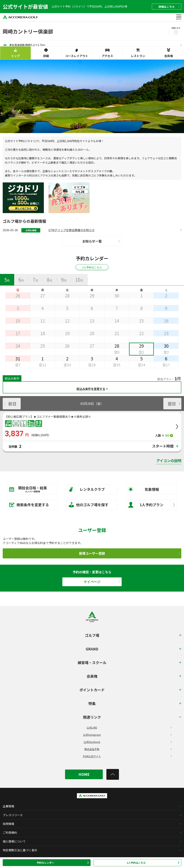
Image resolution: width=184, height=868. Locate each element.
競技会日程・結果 (30, 489)
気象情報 (144, 489)
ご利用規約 (10, 832)
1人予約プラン (152, 505)
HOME (84, 774)
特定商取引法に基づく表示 (20, 850)
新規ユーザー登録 (129, 553)
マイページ (102, 582)
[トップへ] (113, 774)
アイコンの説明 (169, 461)
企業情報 (8, 806)
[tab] (7, 280)
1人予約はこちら (153, 863)
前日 (10, 403)
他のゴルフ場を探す (88, 505)
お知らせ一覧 (101, 241)
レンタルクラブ (87, 489)
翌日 (174, 403)
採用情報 (8, 824)
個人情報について (14, 841)
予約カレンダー (63, 863)
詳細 (169, 7)
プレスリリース (13, 815)
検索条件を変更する (29, 505)
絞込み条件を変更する (91, 389)
